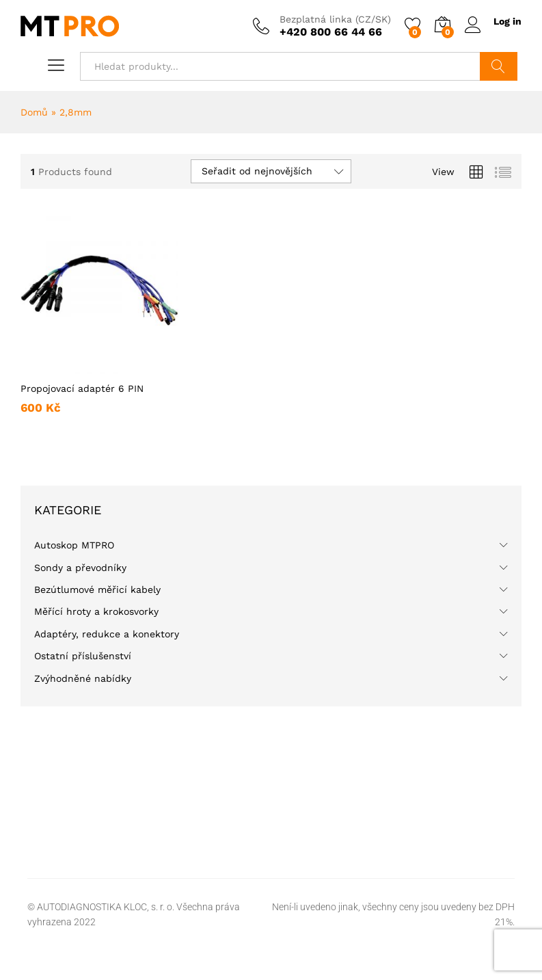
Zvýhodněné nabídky (83, 678)
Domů (34, 112)
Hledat (499, 66)
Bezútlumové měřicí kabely (97, 590)
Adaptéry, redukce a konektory (107, 634)
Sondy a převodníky (80, 568)
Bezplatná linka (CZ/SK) (335, 19)
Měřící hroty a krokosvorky (96, 611)
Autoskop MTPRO (74, 545)
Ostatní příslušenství (83, 656)
